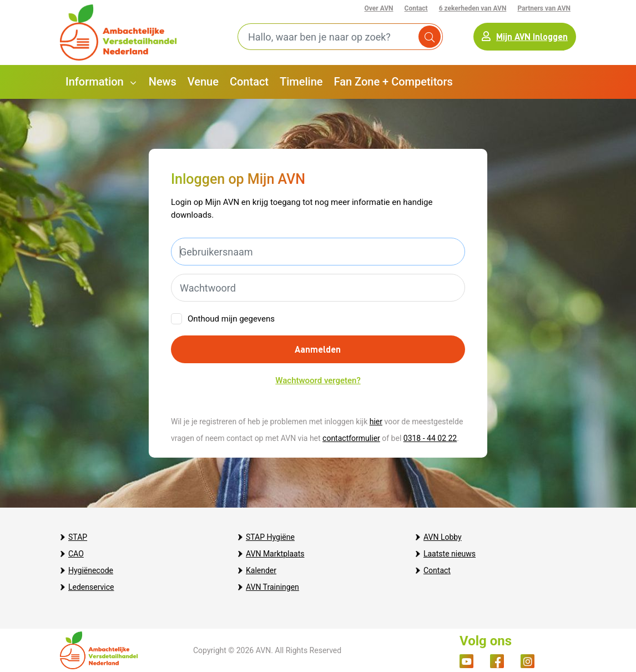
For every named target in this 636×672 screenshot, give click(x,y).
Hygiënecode (91, 570)
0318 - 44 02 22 (430, 438)
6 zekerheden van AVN (473, 8)
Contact (416, 8)
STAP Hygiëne (270, 537)
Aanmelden (318, 349)
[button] (102, 82)
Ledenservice (91, 587)
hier (376, 422)
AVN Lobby (443, 537)
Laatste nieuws (450, 554)
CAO (76, 554)
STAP (78, 537)
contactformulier (351, 438)
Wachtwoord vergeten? (318, 380)
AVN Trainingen (272, 587)
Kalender (261, 570)
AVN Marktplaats (275, 554)
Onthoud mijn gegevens (231, 319)
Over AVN (379, 8)
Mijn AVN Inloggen (525, 36)
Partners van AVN (544, 8)
